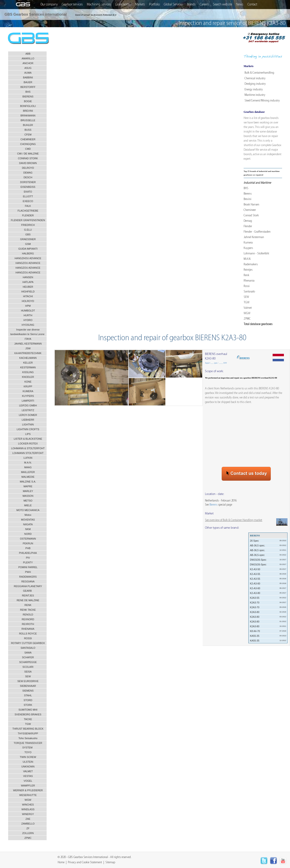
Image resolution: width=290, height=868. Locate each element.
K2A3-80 (268, 612)
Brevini (247, 199)
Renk (246, 275)
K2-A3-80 (268, 593)
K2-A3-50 (268, 569)
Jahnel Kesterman (254, 237)
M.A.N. (247, 259)
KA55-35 (268, 636)
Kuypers (248, 248)
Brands (191, 5)
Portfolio (154, 5)
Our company (49, 5)
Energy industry (254, 90)
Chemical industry (255, 78)
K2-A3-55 (268, 574)
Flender (248, 226)
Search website (222, 5)
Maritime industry (255, 95)
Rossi (247, 286)
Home (61, 862)
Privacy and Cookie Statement (85, 862)
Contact (252, 5)
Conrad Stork (251, 216)
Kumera (248, 243)
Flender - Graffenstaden (257, 232)
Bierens (248, 194)
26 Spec (268, 541)
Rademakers (251, 264)
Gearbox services (72, 5)
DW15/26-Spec (268, 560)
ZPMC (247, 319)
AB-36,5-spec (268, 555)
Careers (204, 5)
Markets (140, 5)
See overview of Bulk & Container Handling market (234, 520)
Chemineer (250, 210)
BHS (246, 188)
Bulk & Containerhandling (259, 73)
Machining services (99, 5)
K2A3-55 (268, 598)
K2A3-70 (268, 603)
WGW (247, 313)
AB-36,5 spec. (268, 545)
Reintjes (248, 270)
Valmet (248, 308)
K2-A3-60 (268, 583)
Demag (248, 221)
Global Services (173, 5)
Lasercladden (123, 5)
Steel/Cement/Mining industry (262, 101)
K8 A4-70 (268, 631)
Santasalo (249, 292)
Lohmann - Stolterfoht (256, 254)
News (240, 5)
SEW (246, 297)
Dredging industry (255, 84)
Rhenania (249, 281)
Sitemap (110, 862)
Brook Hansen (251, 205)
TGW (247, 303)
